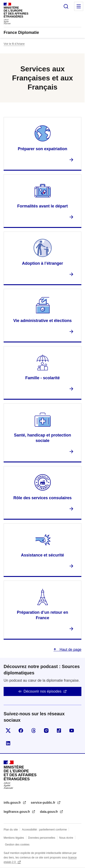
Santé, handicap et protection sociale (42, 438)
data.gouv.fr (49, 812)
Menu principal (79, 6)
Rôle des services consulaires (42, 498)
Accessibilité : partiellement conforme (44, 830)
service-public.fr (44, 803)
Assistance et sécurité (42, 555)
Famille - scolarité (42, 378)
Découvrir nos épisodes (42, 691)
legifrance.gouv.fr (17, 812)
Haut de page (70, 650)
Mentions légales (14, 838)
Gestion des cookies (17, 845)
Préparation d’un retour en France (42, 615)
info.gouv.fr (13, 803)
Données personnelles (42, 838)
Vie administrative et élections (43, 321)
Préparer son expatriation (42, 149)
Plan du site (11, 830)
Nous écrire (66, 838)
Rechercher (66, 6)
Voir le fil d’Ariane (14, 44)
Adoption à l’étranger (42, 263)
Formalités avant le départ (42, 206)
